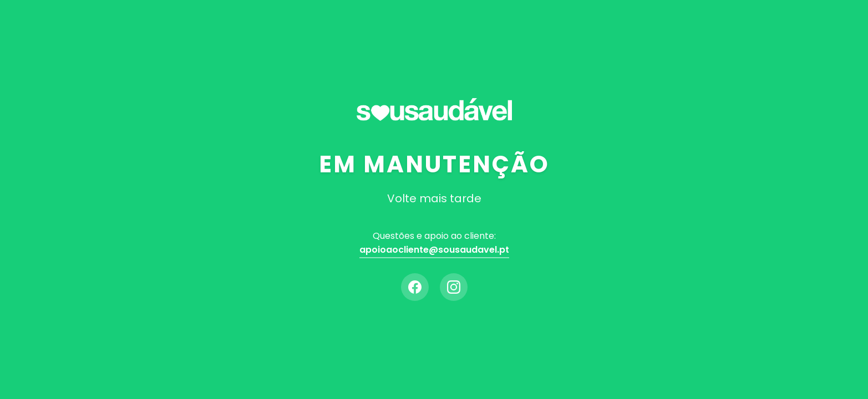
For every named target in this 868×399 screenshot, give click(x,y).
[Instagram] (454, 287)
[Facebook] (415, 287)
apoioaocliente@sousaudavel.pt (434, 250)
